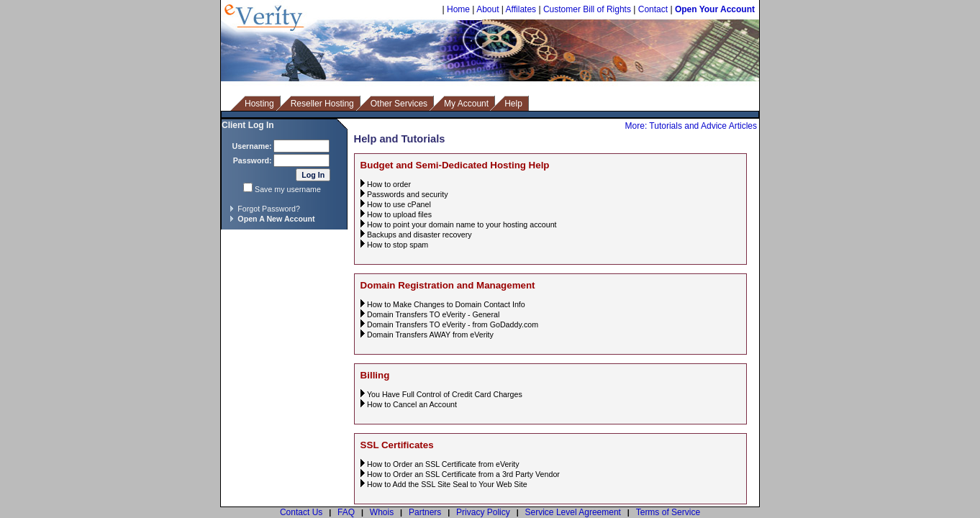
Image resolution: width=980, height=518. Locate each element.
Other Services (399, 104)
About (487, 9)
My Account (466, 104)
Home (458, 9)
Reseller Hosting (322, 104)
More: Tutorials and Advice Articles (691, 126)
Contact (653, 9)
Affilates (521, 9)
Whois (382, 512)
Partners (425, 512)
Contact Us (301, 512)
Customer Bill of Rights (587, 9)
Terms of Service (668, 512)
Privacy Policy (483, 512)
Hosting (259, 104)
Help (513, 104)
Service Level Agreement (573, 512)
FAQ (346, 512)
